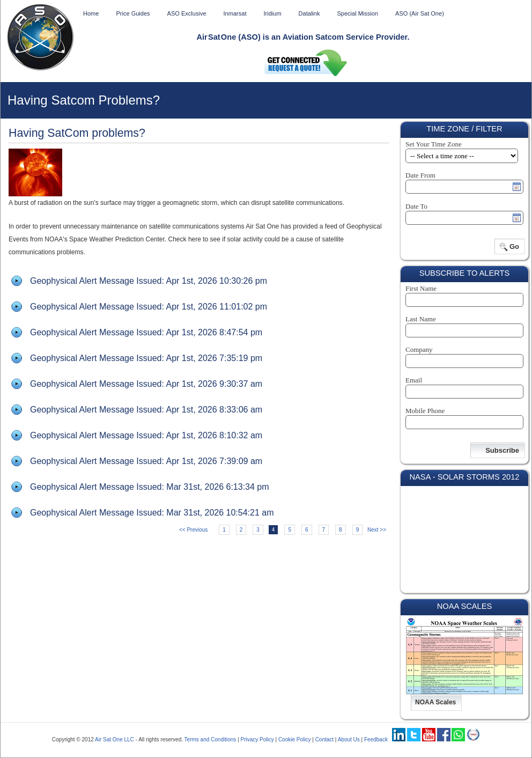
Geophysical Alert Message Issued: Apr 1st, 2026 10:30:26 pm (149, 281)
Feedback (376, 739)
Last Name (421, 319)
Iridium (272, 13)
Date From (420, 175)
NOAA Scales (435, 702)
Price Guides (133, 13)
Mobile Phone (425, 411)
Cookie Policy (295, 739)
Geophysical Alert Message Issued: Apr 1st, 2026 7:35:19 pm (146, 358)
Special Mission (357, 13)
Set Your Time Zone (434, 144)
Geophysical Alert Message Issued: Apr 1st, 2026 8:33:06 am (146, 410)
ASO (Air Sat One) (420, 13)
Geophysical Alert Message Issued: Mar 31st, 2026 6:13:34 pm (150, 487)
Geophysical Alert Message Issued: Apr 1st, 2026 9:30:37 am (146, 384)
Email (414, 380)
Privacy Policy (257, 739)
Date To (416, 206)
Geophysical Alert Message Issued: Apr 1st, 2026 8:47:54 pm (146, 332)
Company (419, 349)
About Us (349, 739)
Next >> (377, 530)
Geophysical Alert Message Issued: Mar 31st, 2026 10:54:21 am (152, 513)
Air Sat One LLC (114, 739)
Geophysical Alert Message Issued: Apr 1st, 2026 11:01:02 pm (149, 307)
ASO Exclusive (187, 13)
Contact (324, 739)
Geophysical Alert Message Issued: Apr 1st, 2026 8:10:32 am (146, 435)
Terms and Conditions (210, 739)
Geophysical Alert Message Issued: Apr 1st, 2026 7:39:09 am (146, 461)
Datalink (309, 13)
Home (91, 13)
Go (514, 246)
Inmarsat (235, 13)
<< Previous (193, 530)
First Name (421, 288)
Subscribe (502, 450)
